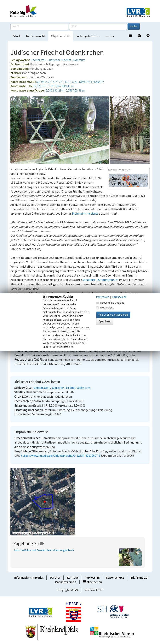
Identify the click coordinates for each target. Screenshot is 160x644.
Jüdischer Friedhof (59, 60)
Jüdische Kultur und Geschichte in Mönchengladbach (44, 550)
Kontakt (73, 578)
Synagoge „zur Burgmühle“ (100, 280)
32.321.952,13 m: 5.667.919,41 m (53, 86)
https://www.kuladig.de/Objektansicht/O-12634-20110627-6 (61, 456)
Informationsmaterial (29, 578)
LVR (76, 590)
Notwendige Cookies (110, 303)
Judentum (79, 60)
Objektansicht (60, 36)
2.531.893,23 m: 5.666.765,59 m (65, 91)
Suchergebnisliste (88, 36)
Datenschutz (115, 578)
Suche (134, 27)
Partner (55, 578)
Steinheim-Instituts (85, 214)
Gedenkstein (39, 60)
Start (17, 36)
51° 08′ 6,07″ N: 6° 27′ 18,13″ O (55, 82)
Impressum (92, 578)
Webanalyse (105, 308)
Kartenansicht (36, 36)
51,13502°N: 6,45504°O (89, 82)
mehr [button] (110, 36)
